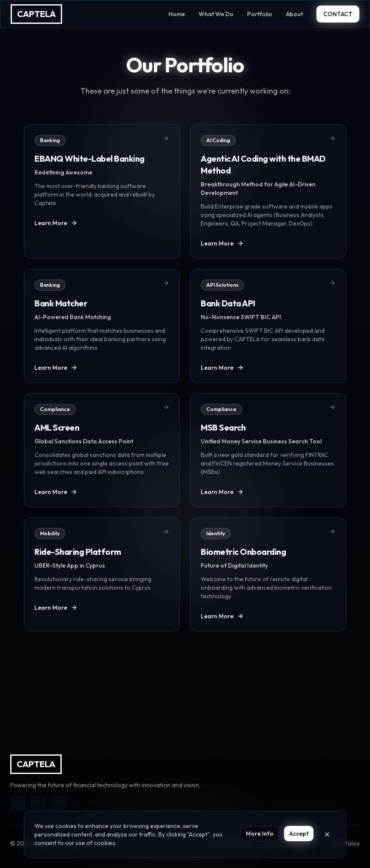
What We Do (216, 14)
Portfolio (260, 14)
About (294, 14)
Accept (299, 834)
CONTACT (338, 14)
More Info (260, 834)
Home (177, 14)
